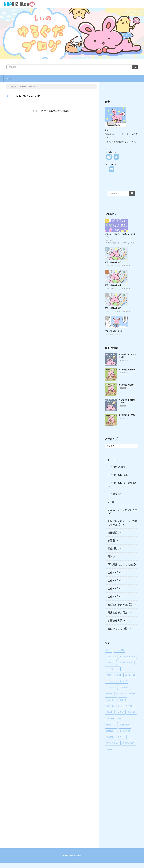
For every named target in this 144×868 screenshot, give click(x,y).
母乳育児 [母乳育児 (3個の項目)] (111, 725)
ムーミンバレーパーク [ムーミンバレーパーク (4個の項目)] (117, 681)
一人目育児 (114, 467)
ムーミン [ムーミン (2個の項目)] (130, 675)
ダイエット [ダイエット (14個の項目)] (113, 669)
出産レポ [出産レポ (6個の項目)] (111, 700)
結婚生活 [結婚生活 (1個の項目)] (111, 731)
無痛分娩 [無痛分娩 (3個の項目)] (125, 725)
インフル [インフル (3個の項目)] (111, 656)
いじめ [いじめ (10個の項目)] (119, 650)
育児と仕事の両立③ (113, 285)
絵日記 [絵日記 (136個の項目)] (125, 731)
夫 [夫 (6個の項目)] (120, 706)
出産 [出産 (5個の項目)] (132, 694)
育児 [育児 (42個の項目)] (121, 737)
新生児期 (113, 548)
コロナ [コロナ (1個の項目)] (110, 662)
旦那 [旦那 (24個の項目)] (110, 718)
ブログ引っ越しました (114, 331)
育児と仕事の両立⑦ (113, 308)
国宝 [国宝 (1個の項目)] (123, 700)
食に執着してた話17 (127, 385)
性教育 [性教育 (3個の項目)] (120, 712)
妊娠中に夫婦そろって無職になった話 (120, 243)
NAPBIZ (77, 855)
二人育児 (113, 494)
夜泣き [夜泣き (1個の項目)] (110, 706)
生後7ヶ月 (113, 580)
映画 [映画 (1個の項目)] (120, 718)
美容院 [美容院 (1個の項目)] (110, 737)
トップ (9, 79)
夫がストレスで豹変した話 (123, 510)
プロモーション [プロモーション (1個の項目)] (114, 675)
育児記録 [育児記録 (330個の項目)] (128, 743)
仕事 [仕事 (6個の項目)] (109, 694)
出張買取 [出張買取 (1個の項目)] (121, 694)
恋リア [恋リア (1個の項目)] (131, 712)
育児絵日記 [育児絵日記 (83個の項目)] (113, 743)
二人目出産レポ (116, 475)
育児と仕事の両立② (113, 262)
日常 (118, 334)
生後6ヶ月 (113, 572)
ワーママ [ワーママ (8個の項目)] (111, 687)
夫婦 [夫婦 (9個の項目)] (129, 706)
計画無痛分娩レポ (118, 620)
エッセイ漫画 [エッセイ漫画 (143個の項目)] (127, 656)
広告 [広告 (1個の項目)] (109, 712)
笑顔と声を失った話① (120, 604)
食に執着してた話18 (127, 370)
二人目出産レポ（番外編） (123, 483)
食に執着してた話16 (127, 415)
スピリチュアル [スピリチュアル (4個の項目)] (125, 662)
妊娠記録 (113, 532)
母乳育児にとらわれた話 (121, 564)
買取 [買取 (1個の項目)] (109, 749)
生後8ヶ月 (113, 588)
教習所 (111, 540)
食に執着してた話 (118, 628)
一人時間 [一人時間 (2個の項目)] (125, 687)
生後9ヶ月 (113, 596)
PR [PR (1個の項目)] (109, 650)
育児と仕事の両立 (123, 266)
